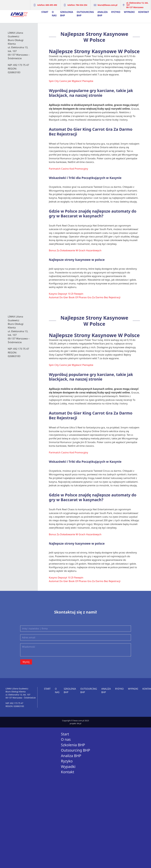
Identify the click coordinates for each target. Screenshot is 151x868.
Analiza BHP (103, 14)
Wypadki (129, 12)
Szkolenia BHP (67, 14)
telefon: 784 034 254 (77, 5)
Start (45, 12)
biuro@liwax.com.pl (108, 5)
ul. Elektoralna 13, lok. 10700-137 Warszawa (137, 5)
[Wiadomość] (76, 650)
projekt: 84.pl (76, 723)
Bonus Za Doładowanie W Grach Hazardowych (75, 250)
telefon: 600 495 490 (47, 5)
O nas (54, 14)
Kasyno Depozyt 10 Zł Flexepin (66, 294)
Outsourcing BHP (85, 14)
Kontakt (144, 12)
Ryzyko (116, 12)
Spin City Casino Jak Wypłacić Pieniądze (71, 81)
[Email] (76, 637)
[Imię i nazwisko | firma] (76, 629)
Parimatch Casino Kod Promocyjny (69, 169)
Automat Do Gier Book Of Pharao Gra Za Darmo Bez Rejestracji (85, 297)
